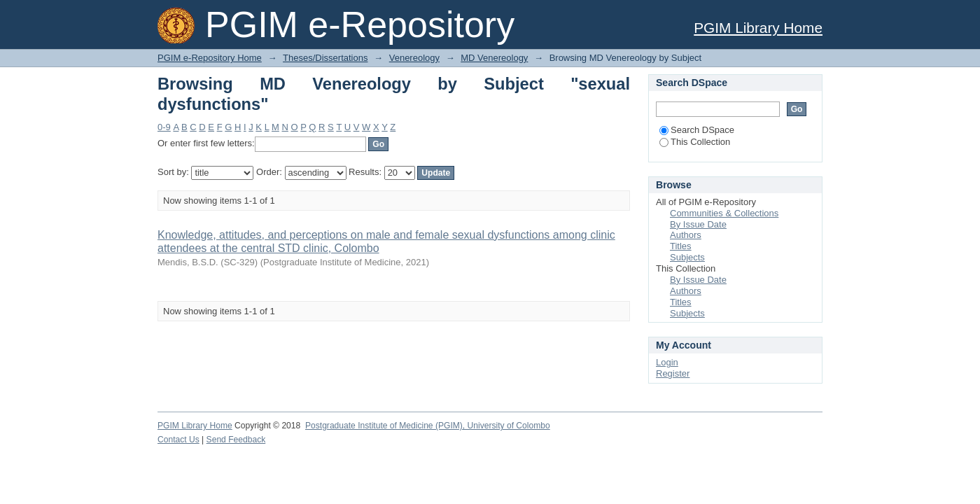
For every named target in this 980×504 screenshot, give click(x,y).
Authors (686, 235)
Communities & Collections (724, 213)
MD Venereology (494, 58)
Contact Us (178, 440)
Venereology (414, 58)
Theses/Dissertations (325, 58)
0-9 (164, 127)
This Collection (695, 142)
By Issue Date (698, 224)
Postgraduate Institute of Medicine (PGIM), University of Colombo (428, 426)
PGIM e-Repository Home (210, 58)
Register (673, 373)
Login (667, 362)
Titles (681, 246)
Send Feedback (236, 440)
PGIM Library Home (758, 28)
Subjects (687, 257)
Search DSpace (697, 130)
